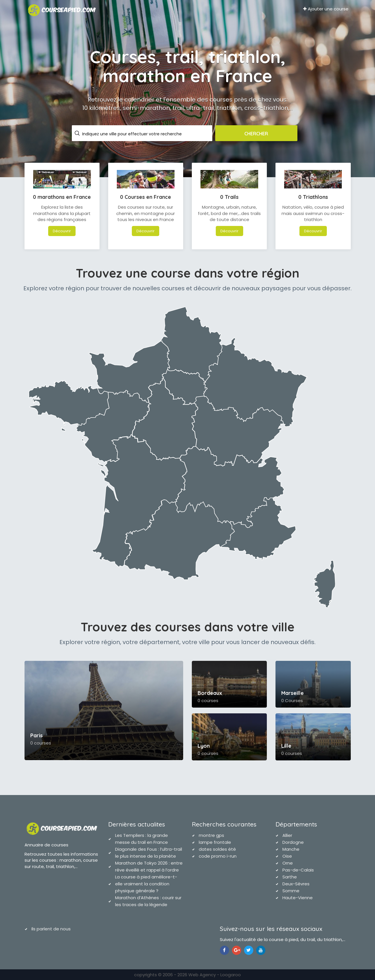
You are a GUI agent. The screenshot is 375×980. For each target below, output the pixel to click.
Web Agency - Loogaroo (215, 975)
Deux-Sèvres (296, 884)
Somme (291, 891)
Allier (287, 835)
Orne (288, 863)
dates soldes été (217, 849)
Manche (291, 849)
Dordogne (293, 842)
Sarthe (290, 877)
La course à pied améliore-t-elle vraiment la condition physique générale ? (146, 884)
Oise (287, 856)
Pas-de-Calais (298, 870)
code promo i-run (218, 856)
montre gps (211, 835)
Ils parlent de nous (51, 929)
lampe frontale (215, 842)
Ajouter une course (326, 9)
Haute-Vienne (298, 898)
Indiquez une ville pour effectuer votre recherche (132, 134)
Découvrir (62, 231)
